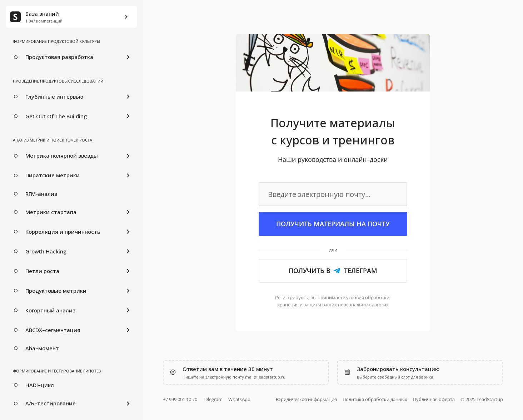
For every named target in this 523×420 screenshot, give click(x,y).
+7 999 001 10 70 (180, 399)
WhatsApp (239, 399)
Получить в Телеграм (333, 271)
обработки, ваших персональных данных (334, 301)
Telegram (213, 399)
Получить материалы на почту (333, 224)
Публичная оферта (434, 399)
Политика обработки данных (375, 399)
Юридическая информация (306, 399)
